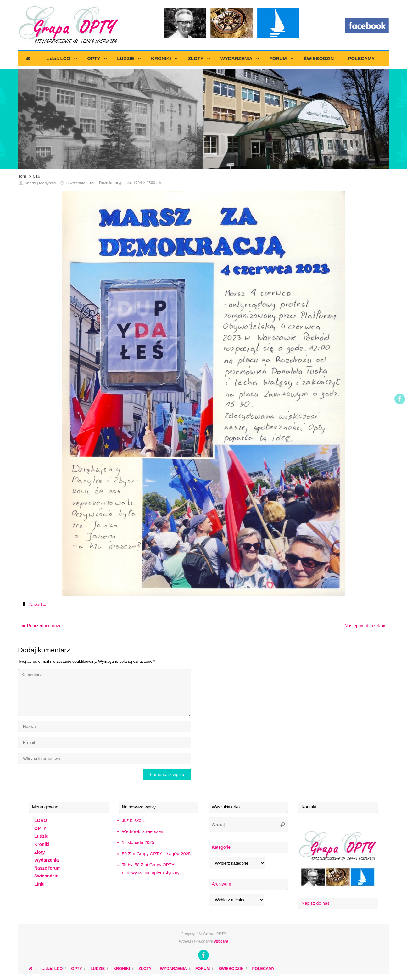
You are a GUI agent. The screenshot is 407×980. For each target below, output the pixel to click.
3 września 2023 (81, 183)
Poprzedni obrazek (43, 626)
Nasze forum (47, 868)
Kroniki (42, 844)
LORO (41, 820)
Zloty (39, 852)
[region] (203, 119)
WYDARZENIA (173, 969)
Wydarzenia (47, 860)
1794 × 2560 (144, 183)
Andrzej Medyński (40, 183)
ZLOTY (145, 969)
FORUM (203, 969)
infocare (221, 941)
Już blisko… (134, 820)
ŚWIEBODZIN (231, 969)
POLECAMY (263, 969)
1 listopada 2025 (138, 842)
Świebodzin (46, 876)
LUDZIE (98, 969)
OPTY (40, 828)
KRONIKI (122, 969)
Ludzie (41, 836)
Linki (39, 884)
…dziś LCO (52, 969)
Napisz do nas (316, 903)
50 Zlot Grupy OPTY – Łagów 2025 (156, 854)
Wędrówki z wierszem (143, 831)
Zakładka (38, 605)
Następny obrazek (365, 626)
